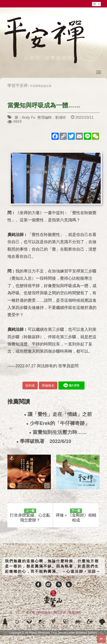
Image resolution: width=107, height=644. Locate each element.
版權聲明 (75, 612)
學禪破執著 (44, 441)
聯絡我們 (44, 612)
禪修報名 (48, 385)
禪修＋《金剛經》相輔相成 (76, 515)
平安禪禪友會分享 (41, 86)
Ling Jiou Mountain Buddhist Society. (75, 633)
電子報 (31, 612)
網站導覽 (60, 612)
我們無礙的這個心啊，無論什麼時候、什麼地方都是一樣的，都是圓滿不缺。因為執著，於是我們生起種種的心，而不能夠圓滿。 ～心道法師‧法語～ (53, 566)
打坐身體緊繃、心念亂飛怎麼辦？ (30, 515)
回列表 (30, 385)
